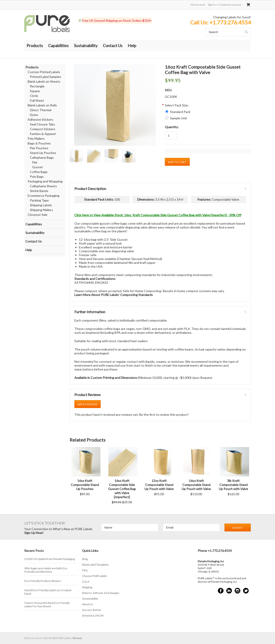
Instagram (237, 591)
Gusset (38, 167)
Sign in (212, 5)
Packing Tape (39, 200)
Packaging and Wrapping (45, 181)
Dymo (34, 115)
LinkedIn (229, 591)
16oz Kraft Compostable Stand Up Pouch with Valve (196, 485)
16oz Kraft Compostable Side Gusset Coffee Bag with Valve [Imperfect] (122, 489)
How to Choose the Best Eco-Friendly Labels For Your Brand (47, 605)
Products (35, 46)
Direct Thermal (41, 110)
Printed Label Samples (46, 77)
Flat (35, 162)
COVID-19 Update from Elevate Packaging (49, 559)
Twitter (246, 591)
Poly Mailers (36, 138)
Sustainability (86, 46)
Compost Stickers (43, 129)
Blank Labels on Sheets (44, 81)
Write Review (88, 404)
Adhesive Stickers (40, 119)
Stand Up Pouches (43, 153)
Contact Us (113, 46)
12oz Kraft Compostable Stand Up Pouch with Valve (159, 485)
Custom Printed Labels (44, 72)
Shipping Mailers (41, 210)
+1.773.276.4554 (230, 22)
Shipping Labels (41, 205)
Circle (34, 96)
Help (132, 46)
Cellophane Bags (42, 157)
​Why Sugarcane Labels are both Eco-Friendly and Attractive (46, 570)
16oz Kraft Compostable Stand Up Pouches (85, 485)
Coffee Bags (39, 172)
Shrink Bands (39, 191)
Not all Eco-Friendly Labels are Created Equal (48, 592)
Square (35, 91)
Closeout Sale (38, 215)
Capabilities (58, 46)
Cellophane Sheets (43, 186)
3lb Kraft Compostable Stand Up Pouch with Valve (233, 485)
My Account (198, 5)
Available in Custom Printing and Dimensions (106, 378)
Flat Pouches (39, 148)
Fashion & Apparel (43, 134)
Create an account (230, 5)
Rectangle (37, 86)
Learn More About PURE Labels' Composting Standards (114, 295)
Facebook (221, 591)
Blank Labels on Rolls (42, 105)
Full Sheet (37, 100)
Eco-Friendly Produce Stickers (43, 581)
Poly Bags (37, 177)
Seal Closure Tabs (43, 124)
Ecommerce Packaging (44, 196)
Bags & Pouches (39, 143)
